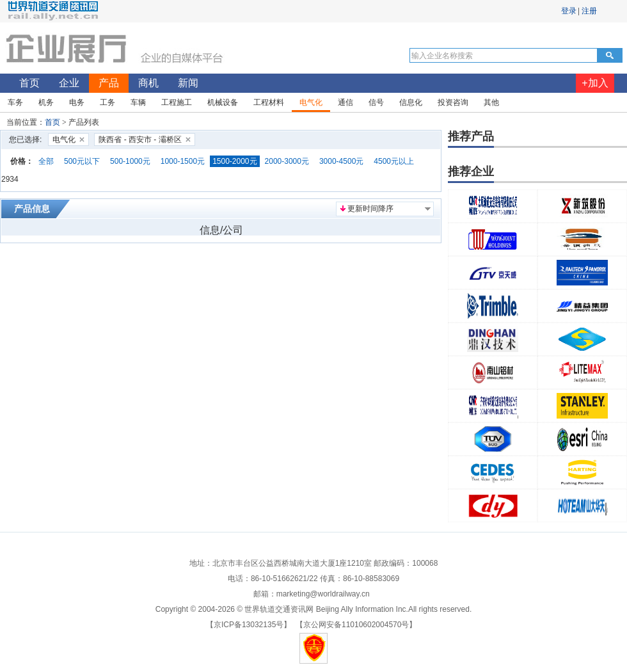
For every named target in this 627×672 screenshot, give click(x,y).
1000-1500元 (183, 161)
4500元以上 (394, 161)
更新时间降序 (370, 209)
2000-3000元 (287, 161)
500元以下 (82, 161)
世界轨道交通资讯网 (279, 609)
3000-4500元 (341, 161)
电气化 (64, 140)
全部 (46, 161)
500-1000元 (130, 161)
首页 (52, 122)
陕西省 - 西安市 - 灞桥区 (140, 140)
